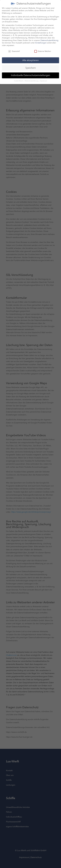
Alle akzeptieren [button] (30, 58)
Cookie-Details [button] (19, 78)
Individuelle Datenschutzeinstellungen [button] (31, 73)
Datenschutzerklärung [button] (32, 78)
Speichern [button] (31, 65)
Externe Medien (43, 49)
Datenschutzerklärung (49, 38)
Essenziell (14, 49)
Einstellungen (41, 40)
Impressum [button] (43, 78)
